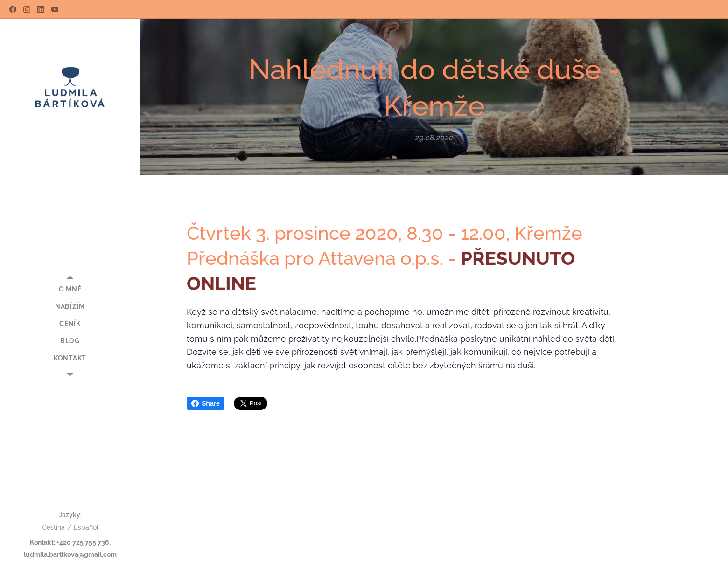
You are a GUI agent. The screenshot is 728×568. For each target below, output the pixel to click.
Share (206, 403)
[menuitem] (70, 289)
